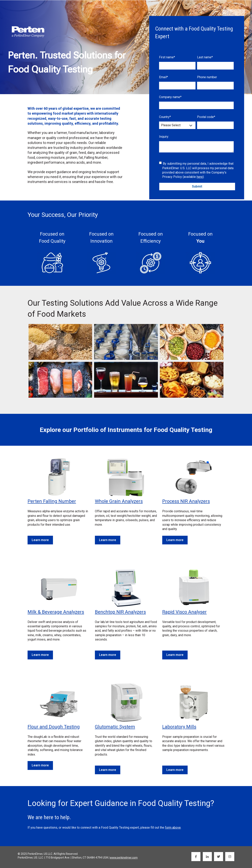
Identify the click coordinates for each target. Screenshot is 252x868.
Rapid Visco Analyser (184, 612)
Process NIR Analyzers (186, 501)
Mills (191, 727)
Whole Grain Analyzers (119, 501)
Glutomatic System (115, 727)
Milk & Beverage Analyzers (56, 612)
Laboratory (174, 727)
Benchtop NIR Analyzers (120, 612)
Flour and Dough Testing (54, 727)
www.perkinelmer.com (124, 858)
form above (173, 828)
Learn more (40, 540)
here (200, 177)
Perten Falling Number (52, 501)
